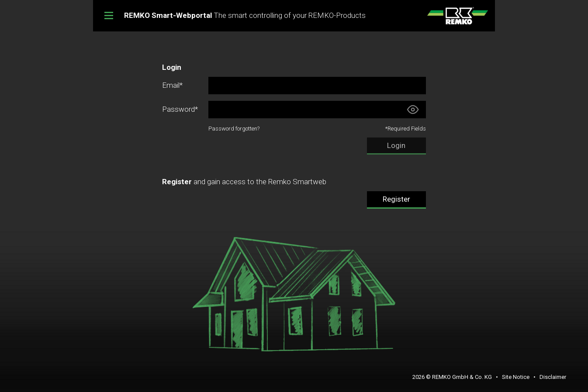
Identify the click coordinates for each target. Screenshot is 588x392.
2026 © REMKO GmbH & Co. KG (452, 377)
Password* (180, 109)
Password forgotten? (234, 129)
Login (396, 145)
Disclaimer (553, 377)
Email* (172, 85)
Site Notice (516, 377)
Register (396, 199)
